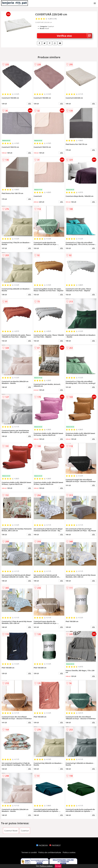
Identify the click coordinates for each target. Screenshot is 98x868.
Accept (58, 866)
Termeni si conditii (29, 852)
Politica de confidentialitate (50, 852)
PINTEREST (55, 845)
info (30, 103)
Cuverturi (25, 831)
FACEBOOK (42, 845)
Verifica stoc (74, 36)
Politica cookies (69, 852)
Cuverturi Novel (11, 831)
